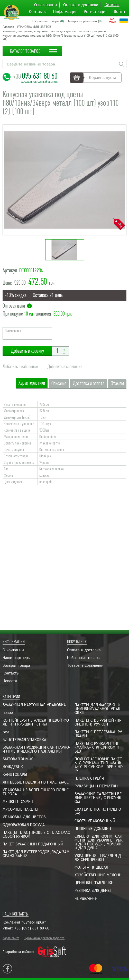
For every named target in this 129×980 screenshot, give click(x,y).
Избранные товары (84, 658)
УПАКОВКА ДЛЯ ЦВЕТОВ (34, 27)
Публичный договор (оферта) (44, 938)
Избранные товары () (48, 21)
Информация (65, 12)
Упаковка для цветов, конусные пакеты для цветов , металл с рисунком (54, 31)
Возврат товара (16, 665)
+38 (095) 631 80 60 (32, 928)
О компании (45, 5)
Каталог (112, 5)
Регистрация (96, 12)
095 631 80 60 (35, 76)
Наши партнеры (16, 658)
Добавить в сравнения (65, 367)
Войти (119, 12)
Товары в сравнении (85, 665)
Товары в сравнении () (85, 21)
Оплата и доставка (81, 5)
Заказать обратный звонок (39, 82)
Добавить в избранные (20, 367)
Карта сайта (11, 938)
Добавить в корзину (27, 351)
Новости (10, 681)
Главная (8, 27)
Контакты (38, 12)
